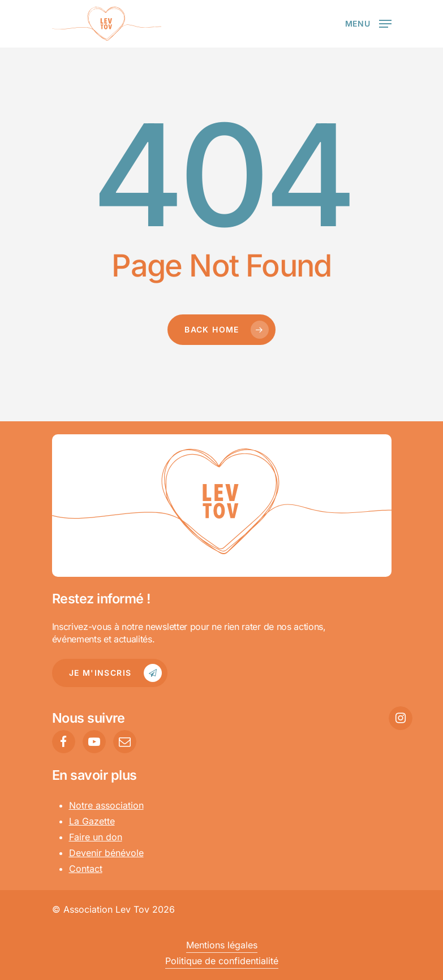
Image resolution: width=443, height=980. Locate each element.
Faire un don (96, 837)
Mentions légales (222, 945)
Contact (86, 869)
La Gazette (92, 821)
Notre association (106, 805)
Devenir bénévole (106, 853)
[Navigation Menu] (368, 23)
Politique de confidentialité (222, 961)
